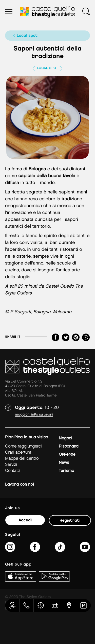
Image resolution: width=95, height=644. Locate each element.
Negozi (65, 438)
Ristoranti (69, 446)
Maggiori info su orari (34, 415)
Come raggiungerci (23, 446)
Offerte (67, 455)
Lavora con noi (19, 484)
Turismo (66, 471)
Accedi (25, 520)
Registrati (70, 521)
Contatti (12, 471)
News (64, 463)
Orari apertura (18, 452)
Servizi (11, 465)
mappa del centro (22, 459)
